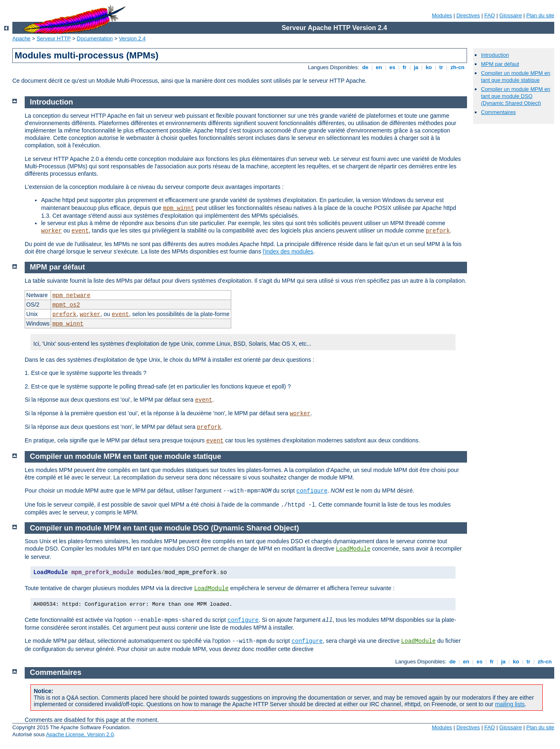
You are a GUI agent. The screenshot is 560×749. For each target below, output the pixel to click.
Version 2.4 (132, 38)
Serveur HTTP (54, 38)
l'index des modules (288, 251)
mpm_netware (71, 295)
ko (429, 67)
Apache (21, 38)
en (379, 67)
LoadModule (353, 549)
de (365, 67)
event (80, 231)
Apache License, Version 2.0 (80, 734)
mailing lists (510, 704)
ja (416, 67)
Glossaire (511, 15)
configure (312, 491)
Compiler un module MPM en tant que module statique (516, 77)
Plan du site (540, 15)
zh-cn (457, 67)
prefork (438, 231)
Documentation (95, 38)
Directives (468, 15)
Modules (442, 15)
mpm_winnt (179, 208)
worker (51, 231)
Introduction (495, 55)
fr (405, 67)
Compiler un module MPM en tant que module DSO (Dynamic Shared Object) (516, 96)
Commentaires (498, 112)
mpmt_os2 (66, 305)
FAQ (490, 15)
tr (441, 67)
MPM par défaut (500, 64)
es (393, 67)
